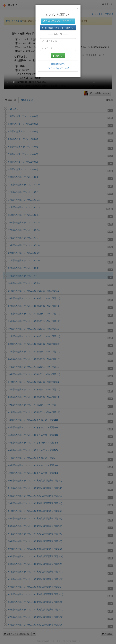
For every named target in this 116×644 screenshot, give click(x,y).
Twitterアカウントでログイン (58, 21)
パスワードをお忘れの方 (58, 68)
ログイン (58, 56)
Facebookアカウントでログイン (58, 28)
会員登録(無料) (58, 64)
